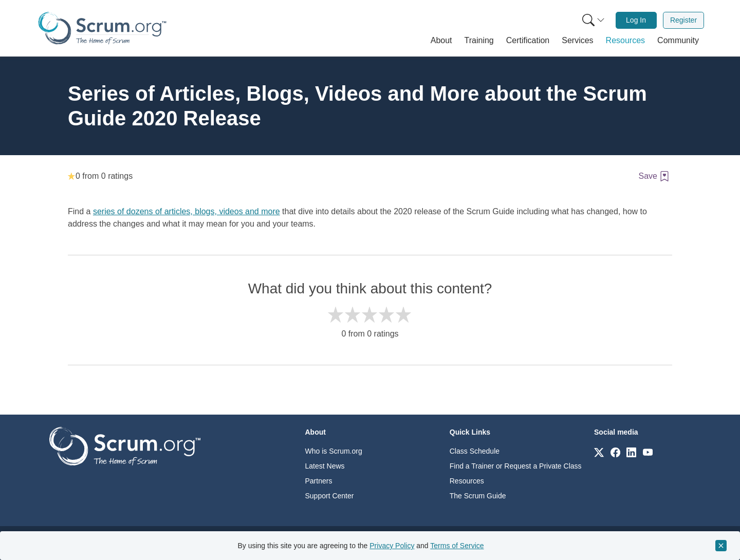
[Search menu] (594, 20)
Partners (319, 481)
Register (683, 20)
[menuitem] (593, 20)
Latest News (325, 466)
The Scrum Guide (478, 496)
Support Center (330, 496)
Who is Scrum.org (334, 451)
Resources (467, 481)
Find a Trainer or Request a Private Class (516, 466)
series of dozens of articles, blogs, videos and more (187, 211)
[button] (441, 41)
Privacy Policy (392, 546)
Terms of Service (457, 546)
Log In (636, 20)
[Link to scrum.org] (599, 452)
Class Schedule (475, 451)
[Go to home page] (125, 446)
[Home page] (102, 28)
